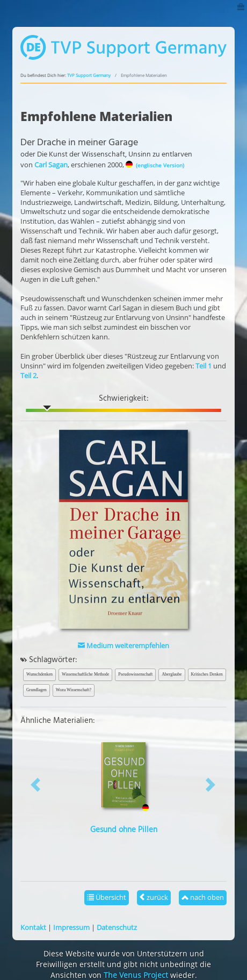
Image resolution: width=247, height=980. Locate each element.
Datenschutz (117, 927)
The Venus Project (136, 975)
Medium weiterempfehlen (123, 645)
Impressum (71, 927)
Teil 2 (28, 375)
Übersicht (107, 897)
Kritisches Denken (207, 674)
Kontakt (33, 927)
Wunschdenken (39, 674)
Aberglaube (172, 674)
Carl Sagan (51, 165)
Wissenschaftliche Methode (85, 674)
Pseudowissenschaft (135, 674)
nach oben (203, 897)
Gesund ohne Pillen (124, 830)
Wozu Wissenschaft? (74, 690)
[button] (36, 784)
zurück (154, 897)
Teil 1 (204, 366)
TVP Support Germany (89, 75)
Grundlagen (37, 690)
